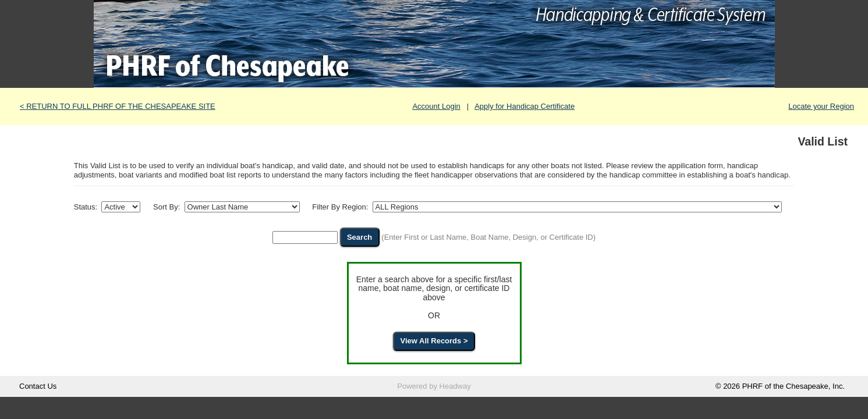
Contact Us (38, 386)
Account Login (436, 106)
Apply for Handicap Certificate (525, 106)
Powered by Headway (434, 386)
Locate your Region (821, 106)
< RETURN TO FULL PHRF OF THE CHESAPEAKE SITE (118, 106)
